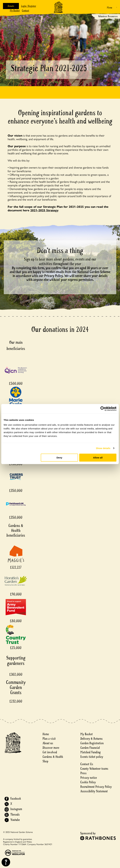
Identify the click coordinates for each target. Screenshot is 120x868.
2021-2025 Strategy (44, 210)
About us (48, 743)
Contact (25, 11)
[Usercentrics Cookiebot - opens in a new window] (103, 409)
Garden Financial (90, 748)
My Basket (15, 11)
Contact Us (87, 764)
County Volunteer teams (94, 769)
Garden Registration (92, 743)
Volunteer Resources (108, 16)
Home (46, 734)
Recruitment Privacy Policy (96, 787)
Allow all (98, 458)
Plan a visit (49, 739)
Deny (59, 458)
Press (83, 773)
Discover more (51, 748)
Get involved (50, 752)
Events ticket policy (92, 757)
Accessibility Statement (94, 791)
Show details (103, 448)
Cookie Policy (88, 782)
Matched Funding (90, 752)
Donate (11, 6)
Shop (45, 761)
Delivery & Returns (91, 739)
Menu (110, 8)
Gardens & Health (53, 757)
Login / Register (29, 6)
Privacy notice (89, 778)
